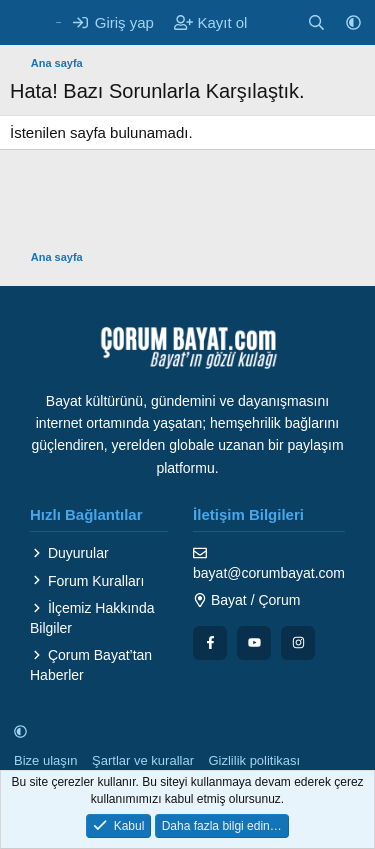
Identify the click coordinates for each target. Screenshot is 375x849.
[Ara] (316, 22)
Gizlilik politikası (254, 760)
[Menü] (27, 23)
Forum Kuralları (87, 581)
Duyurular (69, 553)
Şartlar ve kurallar (143, 760)
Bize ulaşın (46, 760)
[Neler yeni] (276, 22)
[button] (353, 22)
